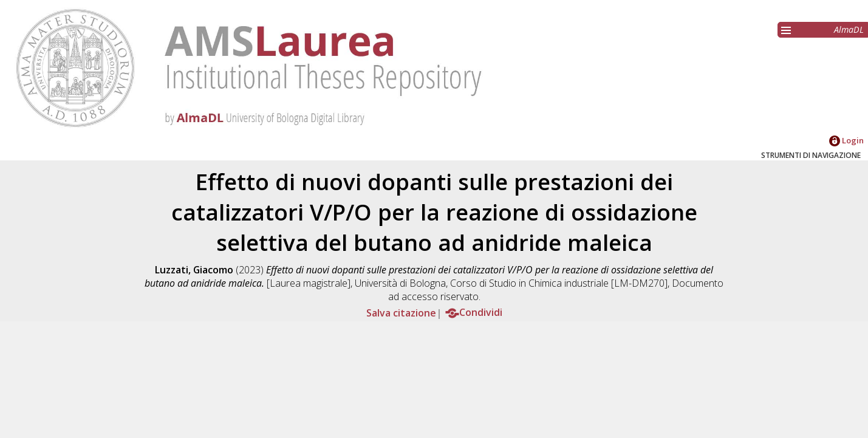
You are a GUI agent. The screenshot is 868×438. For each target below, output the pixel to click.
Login (846, 140)
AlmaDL (849, 29)
